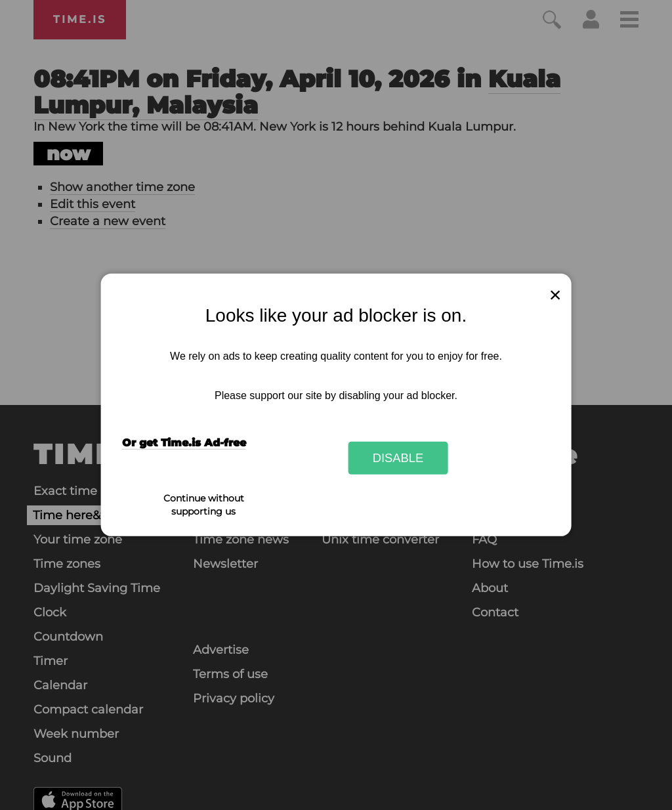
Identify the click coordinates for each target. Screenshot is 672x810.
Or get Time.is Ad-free (184, 443)
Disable (398, 458)
